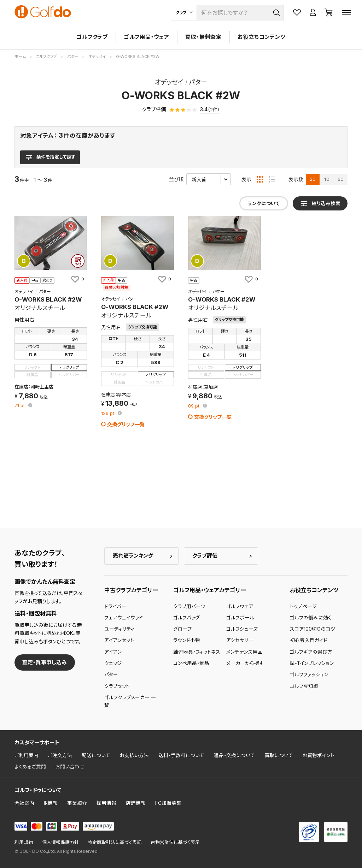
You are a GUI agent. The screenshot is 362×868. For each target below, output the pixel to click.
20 (313, 179)
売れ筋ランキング (133, 556)
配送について (96, 755)
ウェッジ (113, 663)
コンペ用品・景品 (191, 663)
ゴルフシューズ (242, 629)
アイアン (113, 652)
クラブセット (117, 686)
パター (111, 674)
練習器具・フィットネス (197, 652)
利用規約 (24, 842)
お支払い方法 (134, 755)
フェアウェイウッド (124, 618)
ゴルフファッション (309, 674)
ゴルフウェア (240, 606)
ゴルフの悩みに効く (311, 618)
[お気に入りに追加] (77, 279)
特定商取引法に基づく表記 (115, 842)
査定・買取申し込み (45, 662)
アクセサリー (240, 640)
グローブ (182, 629)
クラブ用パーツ (189, 606)
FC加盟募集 (168, 803)
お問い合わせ (70, 767)
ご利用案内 (27, 755)
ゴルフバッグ (186, 618)
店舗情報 (136, 803)
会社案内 (24, 803)
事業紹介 (77, 803)
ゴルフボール (240, 618)
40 (326, 179)
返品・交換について (234, 755)
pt (20, 406)
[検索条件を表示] (50, 157)
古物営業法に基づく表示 (175, 842)
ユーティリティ (119, 629)
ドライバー (115, 606)
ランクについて (264, 203)
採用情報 (106, 803)
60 (341, 179)
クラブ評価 (205, 556)
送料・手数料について (181, 755)
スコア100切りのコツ (313, 629)
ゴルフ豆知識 (304, 686)
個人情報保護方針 (60, 842)
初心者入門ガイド (309, 640)
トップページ (303, 606)
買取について (279, 755)
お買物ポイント (319, 755)
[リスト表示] (272, 179)
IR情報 (51, 803)
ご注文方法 (60, 755)
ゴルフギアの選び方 (311, 652)
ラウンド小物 (187, 640)
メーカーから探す (245, 663)
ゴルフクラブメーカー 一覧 (130, 701)
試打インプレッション (312, 663)
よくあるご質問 (30, 767)
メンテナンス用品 (244, 652)
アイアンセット (119, 640)
